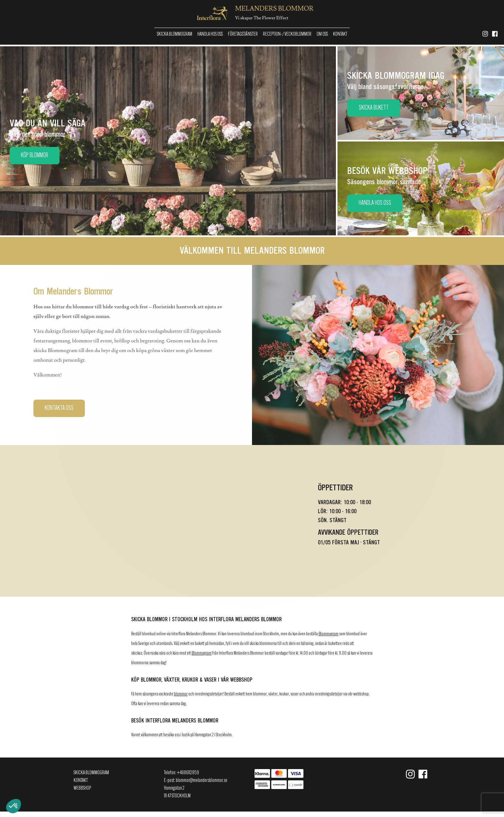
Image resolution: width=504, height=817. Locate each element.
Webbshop (82, 788)
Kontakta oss (59, 408)
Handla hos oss (210, 34)
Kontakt (340, 34)
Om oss (322, 34)
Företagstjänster (243, 34)
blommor (181, 694)
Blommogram (328, 634)
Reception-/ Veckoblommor (287, 34)
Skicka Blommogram (175, 34)
